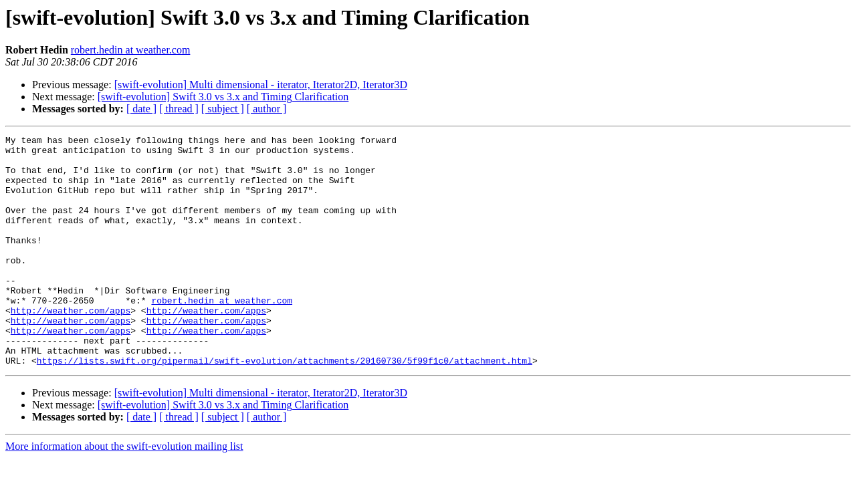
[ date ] (141, 109)
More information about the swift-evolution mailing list (124, 492)
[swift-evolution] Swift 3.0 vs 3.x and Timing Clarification (223, 97)
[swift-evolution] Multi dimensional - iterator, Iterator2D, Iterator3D (261, 85)
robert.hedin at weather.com (131, 50)
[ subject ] (223, 109)
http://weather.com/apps (71, 346)
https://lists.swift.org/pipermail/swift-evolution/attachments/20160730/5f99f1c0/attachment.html (285, 406)
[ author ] (267, 109)
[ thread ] (179, 109)
